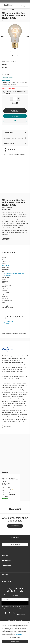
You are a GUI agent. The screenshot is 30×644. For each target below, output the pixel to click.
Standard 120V (6, 266)
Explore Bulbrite (7, 427)
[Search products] (21, 5)
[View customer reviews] (21, 614)
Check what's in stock (7, 78)
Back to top (15, 538)
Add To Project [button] (15, 116)
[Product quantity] (15, 99)
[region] (15, 632)
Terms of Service (14, 608)
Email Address (6, 600)
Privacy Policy (5, 608)
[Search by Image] (24, 6)
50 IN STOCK (6, 75)
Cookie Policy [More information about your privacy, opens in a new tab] (19, 634)
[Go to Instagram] (14, 613)
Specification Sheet (10, 322)
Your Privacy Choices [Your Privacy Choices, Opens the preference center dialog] (15, 638)
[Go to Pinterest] (13, 57)
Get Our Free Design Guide (15, 544)
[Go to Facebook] (6, 613)
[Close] (28, 623)
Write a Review (15, 526)
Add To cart (5, 499)
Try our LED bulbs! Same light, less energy (16, 92)
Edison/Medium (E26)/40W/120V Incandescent (14, 274)
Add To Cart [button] (15, 111)
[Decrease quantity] (11, 99)
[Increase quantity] (19, 99)
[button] (2, 5)
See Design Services (13, 150)
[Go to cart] (28, 5)
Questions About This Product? (16, 155)
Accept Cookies (15, 642)
